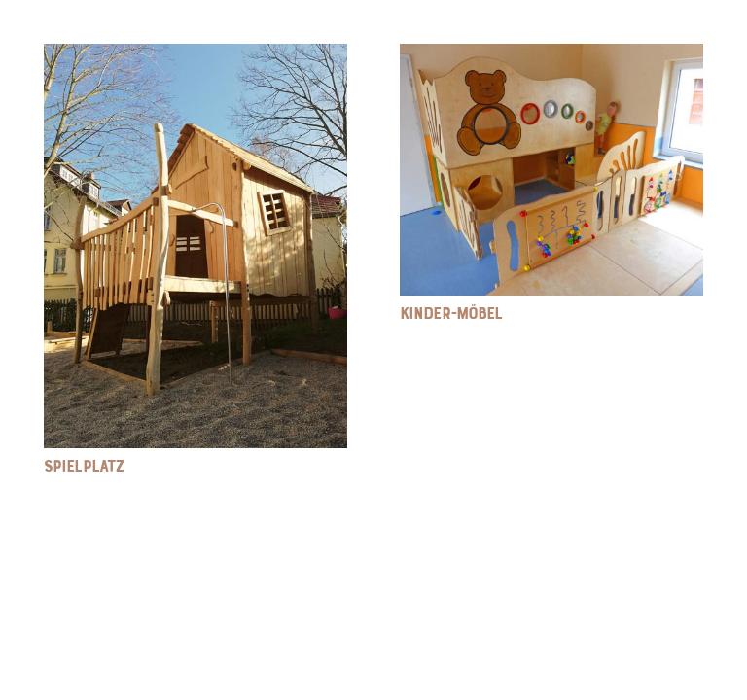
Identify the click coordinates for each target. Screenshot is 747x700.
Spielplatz (84, 466)
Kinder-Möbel (451, 313)
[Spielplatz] (196, 57)
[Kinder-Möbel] (551, 57)
